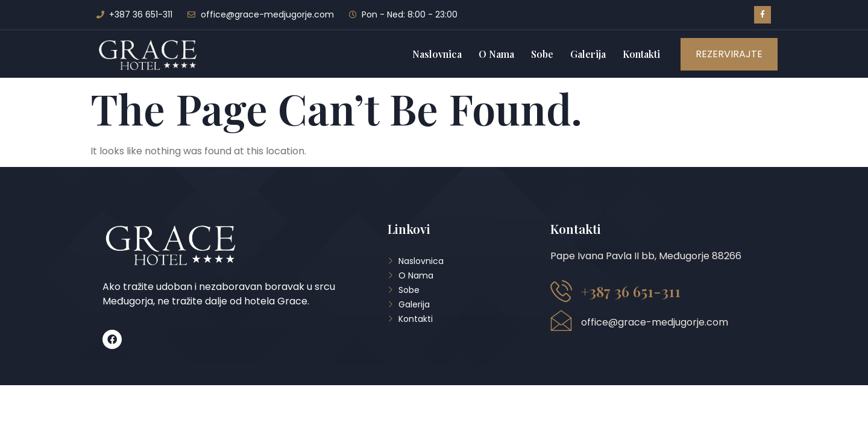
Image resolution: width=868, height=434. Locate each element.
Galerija (588, 54)
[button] (729, 54)
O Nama (496, 54)
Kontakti (641, 54)
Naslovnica (437, 54)
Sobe (542, 54)
